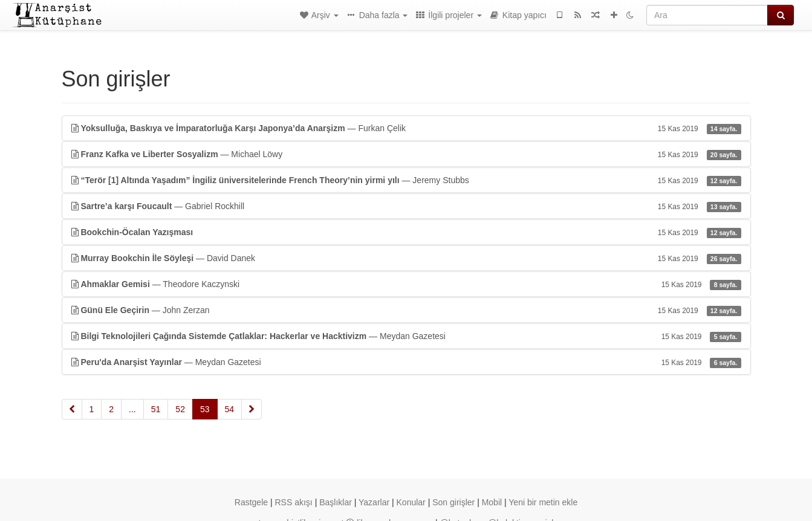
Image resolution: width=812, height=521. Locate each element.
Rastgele (251, 502)
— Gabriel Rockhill (406, 206)
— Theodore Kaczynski (406, 284)
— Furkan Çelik (406, 128)
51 (156, 409)
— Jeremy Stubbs (406, 180)
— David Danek (406, 258)
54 (230, 409)
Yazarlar (374, 502)
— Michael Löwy (406, 154)
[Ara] (707, 15)
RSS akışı (293, 502)
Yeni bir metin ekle (543, 502)
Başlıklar (336, 502)
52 (180, 409)
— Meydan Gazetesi (406, 336)
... (132, 409)
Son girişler (453, 502)
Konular (411, 502)
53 (205, 409)
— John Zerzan (406, 310)
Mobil (492, 502)
